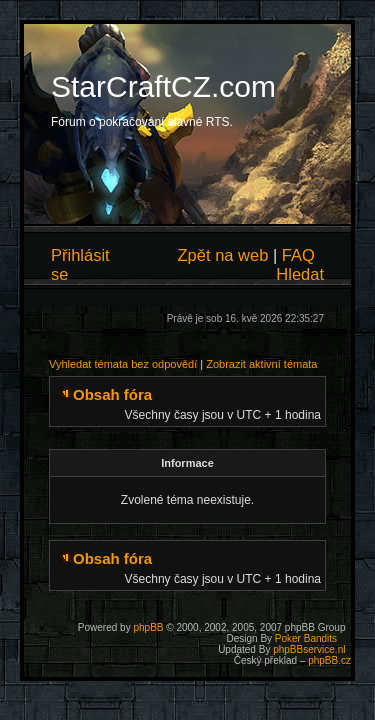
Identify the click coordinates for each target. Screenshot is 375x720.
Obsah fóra (112, 394)
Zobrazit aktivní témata (261, 364)
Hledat (300, 274)
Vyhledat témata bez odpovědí (123, 364)
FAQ (298, 255)
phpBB (148, 627)
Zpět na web (223, 255)
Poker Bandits (306, 638)
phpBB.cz (329, 660)
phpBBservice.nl (309, 649)
